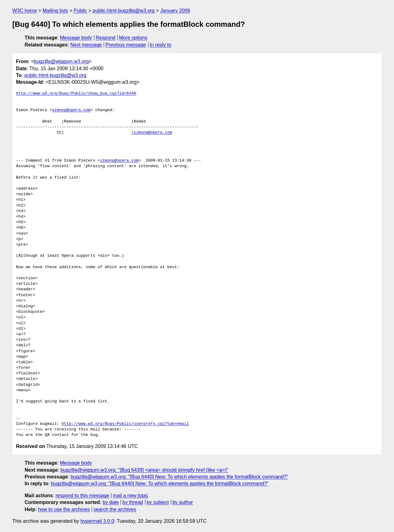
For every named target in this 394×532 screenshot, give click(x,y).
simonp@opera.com (71, 110)
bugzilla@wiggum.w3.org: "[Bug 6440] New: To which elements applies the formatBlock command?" (179, 477)
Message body (76, 38)
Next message (86, 45)
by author (183, 502)
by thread (133, 502)
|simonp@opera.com (152, 133)
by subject (158, 502)
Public (80, 11)
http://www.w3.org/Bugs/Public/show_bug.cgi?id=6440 (76, 94)
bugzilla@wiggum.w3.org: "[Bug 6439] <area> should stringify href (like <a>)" (145, 470)
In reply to (160, 45)
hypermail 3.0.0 (97, 521)
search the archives (115, 509)
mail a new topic (131, 496)
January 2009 (175, 11)
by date (111, 502)
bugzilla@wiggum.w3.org (61, 61)
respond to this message (82, 496)
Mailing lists (55, 11)
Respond (106, 38)
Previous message (126, 45)
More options (133, 38)
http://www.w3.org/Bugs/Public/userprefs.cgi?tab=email (125, 424)
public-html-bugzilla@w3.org (124, 11)
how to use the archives (64, 509)
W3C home (25, 11)
